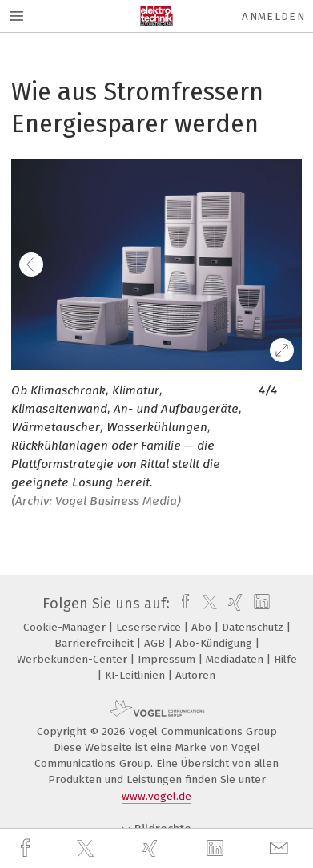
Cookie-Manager (66, 627)
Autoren (195, 675)
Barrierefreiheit (96, 643)
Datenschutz (254, 627)
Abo (203, 627)
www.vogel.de (156, 796)
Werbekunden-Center (74, 659)
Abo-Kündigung (215, 643)
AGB (156, 643)
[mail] (281, 848)
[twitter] (87, 849)
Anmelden (273, 16)
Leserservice (150, 627)
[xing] (152, 848)
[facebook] (27, 848)
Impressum (168, 659)
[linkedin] (217, 849)
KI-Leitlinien (136, 675)
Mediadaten (236, 659)
